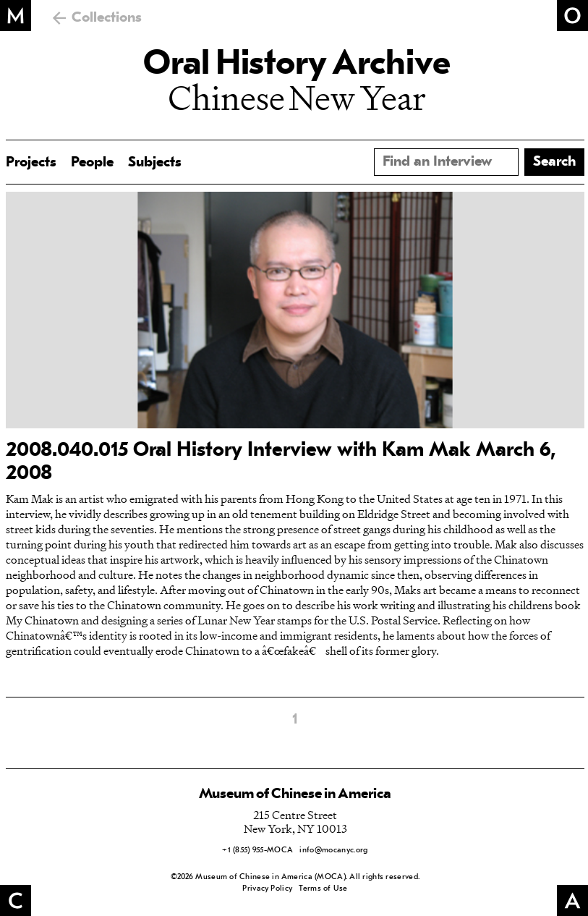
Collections (107, 18)
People (92, 163)
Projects (31, 163)
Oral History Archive (297, 65)
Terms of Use (323, 889)
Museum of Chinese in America (295, 794)
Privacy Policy (267, 889)
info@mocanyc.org (333, 851)
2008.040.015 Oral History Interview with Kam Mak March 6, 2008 (281, 462)
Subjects (155, 163)
